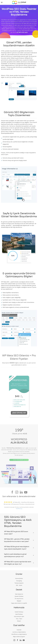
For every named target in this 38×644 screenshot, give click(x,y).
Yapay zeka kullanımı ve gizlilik (19, 603)
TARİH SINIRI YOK (17, 407)
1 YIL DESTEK (16, 404)
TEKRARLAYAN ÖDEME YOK (19, 405)
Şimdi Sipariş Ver (19, 413)
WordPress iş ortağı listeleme (19, 634)
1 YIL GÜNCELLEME (17, 402)
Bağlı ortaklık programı (19, 637)
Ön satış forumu (19, 599)
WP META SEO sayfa (22, 32)
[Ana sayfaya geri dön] (19, 2)
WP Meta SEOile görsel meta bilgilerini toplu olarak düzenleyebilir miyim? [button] (19, 548)
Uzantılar (19, 630)
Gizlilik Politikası (19, 612)
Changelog (19, 581)
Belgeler (19, 601)
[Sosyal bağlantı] (14, 640)
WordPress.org (19, 509)
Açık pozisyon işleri (19, 616)
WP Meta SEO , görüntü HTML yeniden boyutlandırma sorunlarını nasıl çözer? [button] (19, 540)
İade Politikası (19, 614)
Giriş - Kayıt (19, 619)
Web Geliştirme (19, 594)
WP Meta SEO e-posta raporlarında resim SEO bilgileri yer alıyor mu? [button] (19, 563)
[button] (2, 2)
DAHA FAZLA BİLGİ (19, 462)
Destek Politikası (19, 596)
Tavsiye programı (19, 583)
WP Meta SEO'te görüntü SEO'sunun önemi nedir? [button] (19, 533)
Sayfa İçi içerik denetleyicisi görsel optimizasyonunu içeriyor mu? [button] (19, 555)
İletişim (19, 621)
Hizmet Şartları (19, 578)
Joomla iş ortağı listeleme (19, 632)
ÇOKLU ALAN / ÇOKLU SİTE (19, 400)
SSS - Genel (19, 585)
